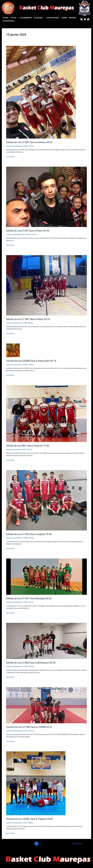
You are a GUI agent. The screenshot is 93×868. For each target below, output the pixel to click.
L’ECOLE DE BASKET (53, 18)
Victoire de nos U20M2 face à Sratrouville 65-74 (31, 360)
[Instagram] (88, 19)
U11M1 (25, 602)
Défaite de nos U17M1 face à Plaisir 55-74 (28, 319)
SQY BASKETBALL (9, 21)
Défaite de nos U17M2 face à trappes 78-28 (29, 534)
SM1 (24, 449)
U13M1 (25, 146)
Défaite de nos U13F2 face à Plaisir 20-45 (28, 230)
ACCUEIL (6, 18)
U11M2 (25, 730)
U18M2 (25, 537)
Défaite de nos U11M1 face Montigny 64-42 (29, 598)
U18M (25, 323)
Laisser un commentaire (14, 146)
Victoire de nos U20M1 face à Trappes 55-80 (29, 818)
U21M (25, 822)
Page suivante (78, 843)
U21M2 (25, 364)
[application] (17, 18)
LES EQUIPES (39, 18)
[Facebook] (82, 19)
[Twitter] (85, 19)
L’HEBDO (64, 18)
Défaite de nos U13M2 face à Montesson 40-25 (31, 662)
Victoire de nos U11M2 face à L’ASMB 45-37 (29, 726)
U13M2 (25, 666)
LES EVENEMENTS (26, 18)
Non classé (27, 234)
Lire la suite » (10, 157)
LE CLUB (14, 18)
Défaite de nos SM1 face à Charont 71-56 (28, 445)
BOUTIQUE (72, 18)
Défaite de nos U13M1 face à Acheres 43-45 (29, 142)
